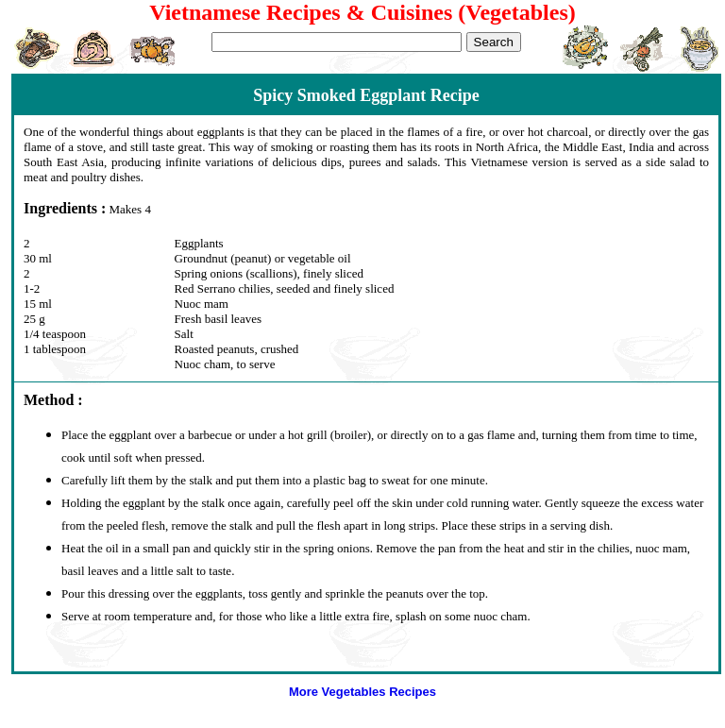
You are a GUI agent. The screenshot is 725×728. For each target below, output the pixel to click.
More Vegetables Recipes (362, 692)
